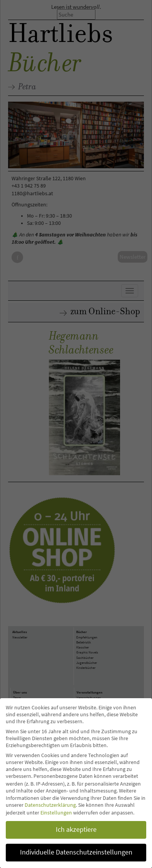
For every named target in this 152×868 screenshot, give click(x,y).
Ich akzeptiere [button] (76, 829)
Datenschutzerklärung (50, 805)
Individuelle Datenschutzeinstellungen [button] (76, 852)
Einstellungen (56, 813)
